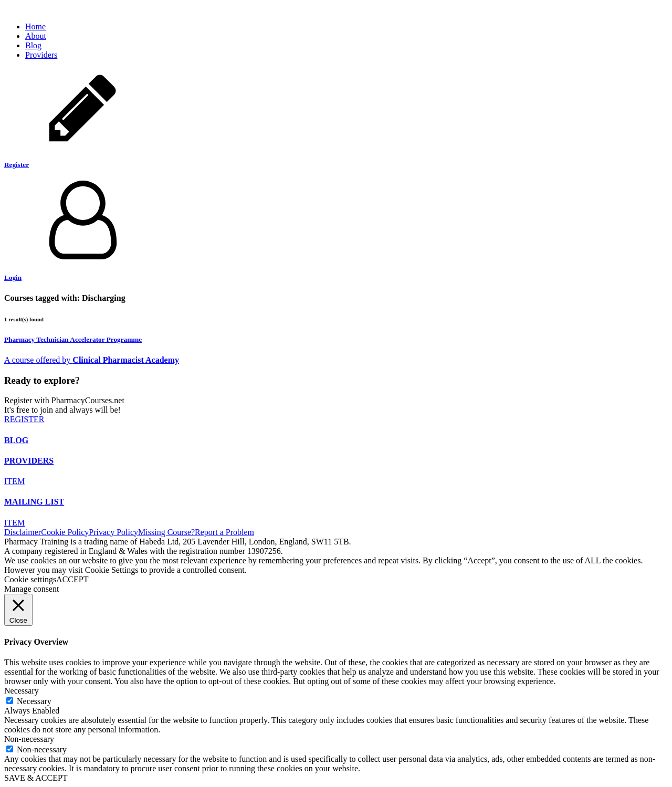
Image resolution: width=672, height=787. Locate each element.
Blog (33, 45)
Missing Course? (166, 532)
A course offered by (38, 360)
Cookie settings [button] (30, 579)
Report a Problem (224, 532)
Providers (41, 55)
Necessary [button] (22, 691)
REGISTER (24, 419)
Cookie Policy (65, 532)
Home (35, 27)
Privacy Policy (113, 532)
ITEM (14, 481)
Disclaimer (23, 532)
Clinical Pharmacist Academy (126, 360)
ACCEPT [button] (72, 579)
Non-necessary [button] (29, 739)
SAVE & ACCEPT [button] (36, 778)
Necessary (34, 701)
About (36, 36)
